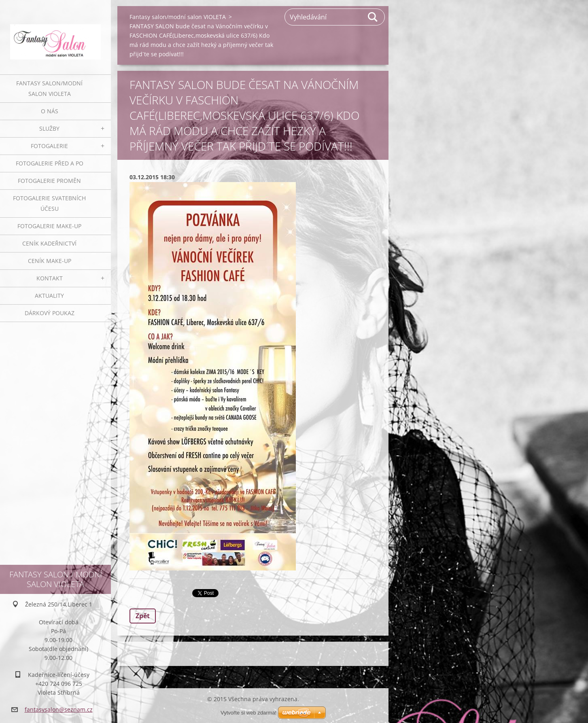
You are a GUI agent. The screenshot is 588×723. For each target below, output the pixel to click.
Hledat (373, 17)
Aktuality (49, 296)
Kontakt (50, 278)
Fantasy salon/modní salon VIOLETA (49, 88)
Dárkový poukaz (50, 313)
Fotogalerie (49, 146)
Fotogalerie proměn (49, 181)
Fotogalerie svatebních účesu (49, 203)
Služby (49, 128)
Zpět (143, 616)
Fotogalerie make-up (49, 226)
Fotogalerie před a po (50, 163)
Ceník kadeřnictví (49, 243)
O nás (50, 111)
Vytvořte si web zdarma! (248, 713)
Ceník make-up (50, 261)
